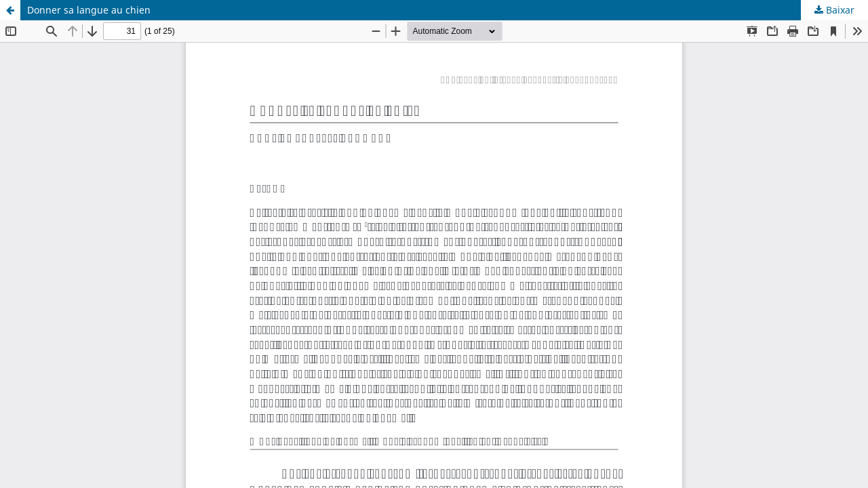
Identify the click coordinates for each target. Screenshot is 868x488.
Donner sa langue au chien (89, 10)
